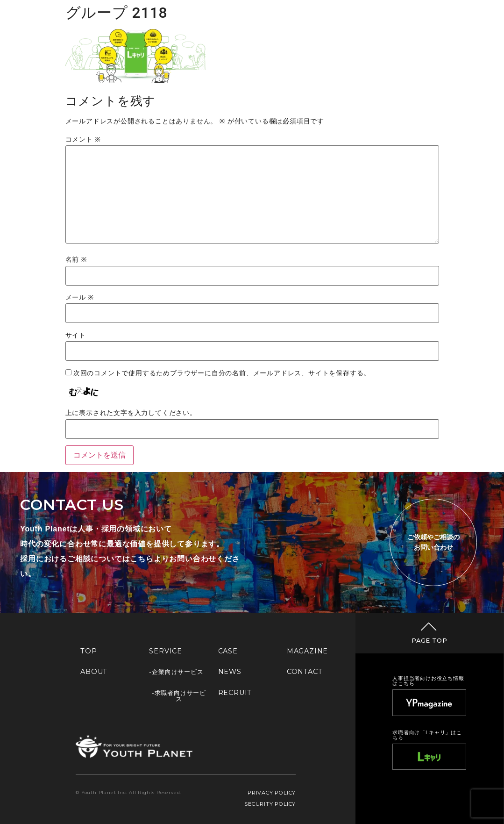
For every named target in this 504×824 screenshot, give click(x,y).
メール (80, 298)
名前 (76, 260)
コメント (83, 140)
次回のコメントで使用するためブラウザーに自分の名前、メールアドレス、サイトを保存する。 (222, 373)
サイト (76, 336)
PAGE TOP (429, 641)
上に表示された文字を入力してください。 (131, 413)
